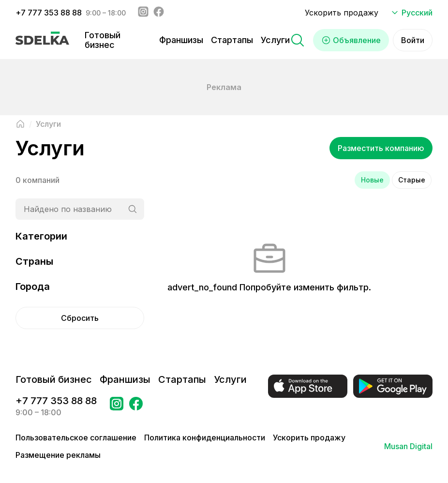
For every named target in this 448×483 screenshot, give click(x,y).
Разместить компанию (381, 148)
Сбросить (80, 318)
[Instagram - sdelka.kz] (143, 13)
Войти (413, 40)
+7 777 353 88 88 (49, 13)
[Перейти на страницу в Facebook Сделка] (136, 407)
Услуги (275, 40)
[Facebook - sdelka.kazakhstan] (159, 13)
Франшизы (181, 40)
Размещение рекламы (58, 455)
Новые (372, 180)
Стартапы (232, 40)
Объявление (351, 40)
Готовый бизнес (103, 40)
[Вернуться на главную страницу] (20, 124)
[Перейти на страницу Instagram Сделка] (117, 407)
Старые (412, 180)
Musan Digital (408, 446)
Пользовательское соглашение (76, 438)
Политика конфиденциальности (205, 438)
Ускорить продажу (342, 13)
